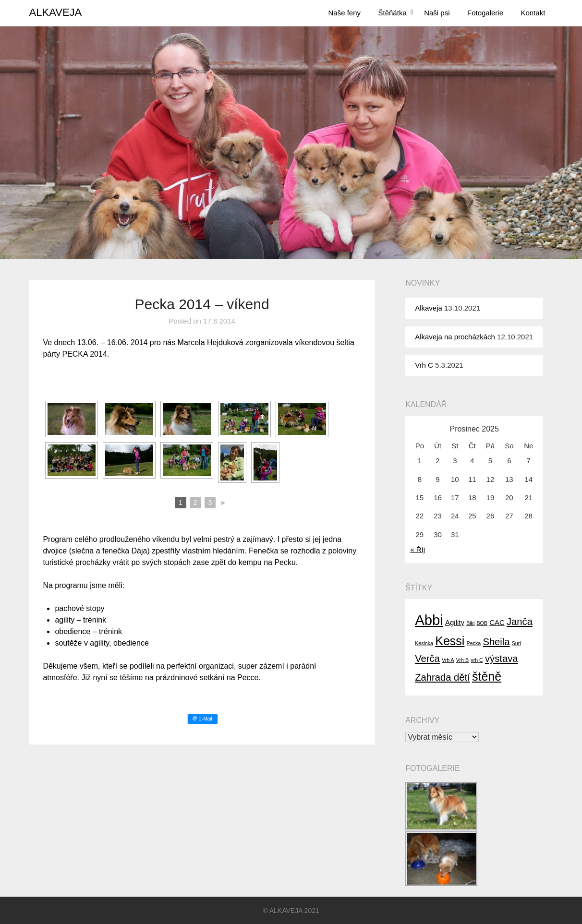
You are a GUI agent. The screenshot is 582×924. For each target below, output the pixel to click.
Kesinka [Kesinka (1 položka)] (424, 643)
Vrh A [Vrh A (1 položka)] (448, 660)
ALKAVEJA (56, 12)
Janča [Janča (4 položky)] (520, 622)
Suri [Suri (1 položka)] (516, 643)
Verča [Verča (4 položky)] (427, 659)
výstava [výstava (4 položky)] (502, 659)
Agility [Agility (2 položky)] (455, 622)
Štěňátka (393, 13)
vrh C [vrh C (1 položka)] (477, 660)
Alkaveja (429, 308)
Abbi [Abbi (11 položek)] (429, 620)
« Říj (418, 549)
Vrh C (424, 365)
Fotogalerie (485, 13)
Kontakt (533, 13)
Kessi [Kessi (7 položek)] (450, 641)
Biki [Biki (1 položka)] (470, 623)
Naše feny (345, 13)
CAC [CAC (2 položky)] (497, 622)
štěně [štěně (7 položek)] (487, 676)
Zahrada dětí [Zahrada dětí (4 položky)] (443, 677)
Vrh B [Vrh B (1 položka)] (462, 660)
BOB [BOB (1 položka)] (482, 623)
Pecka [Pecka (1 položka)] (474, 643)
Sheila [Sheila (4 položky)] (496, 642)
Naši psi (437, 13)
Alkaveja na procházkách (455, 337)
